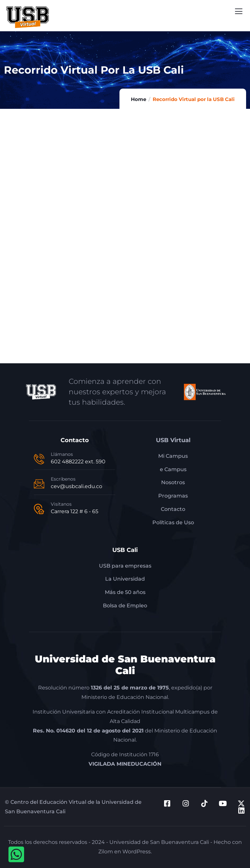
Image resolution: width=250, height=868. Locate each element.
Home (139, 99)
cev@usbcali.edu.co (76, 486)
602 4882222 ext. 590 (78, 462)
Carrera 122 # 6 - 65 (75, 511)
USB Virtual (173, 440)
